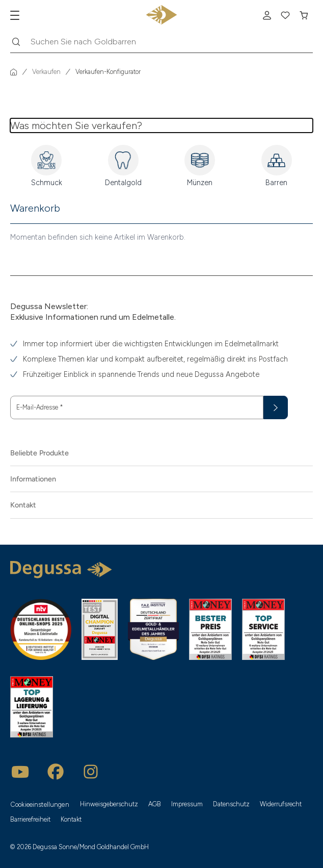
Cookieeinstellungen (40, 805)
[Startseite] (14, 72)
